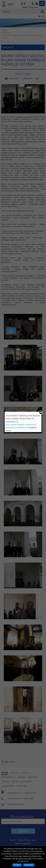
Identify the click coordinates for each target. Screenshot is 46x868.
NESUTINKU (29, 865)
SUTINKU (17, 865)
